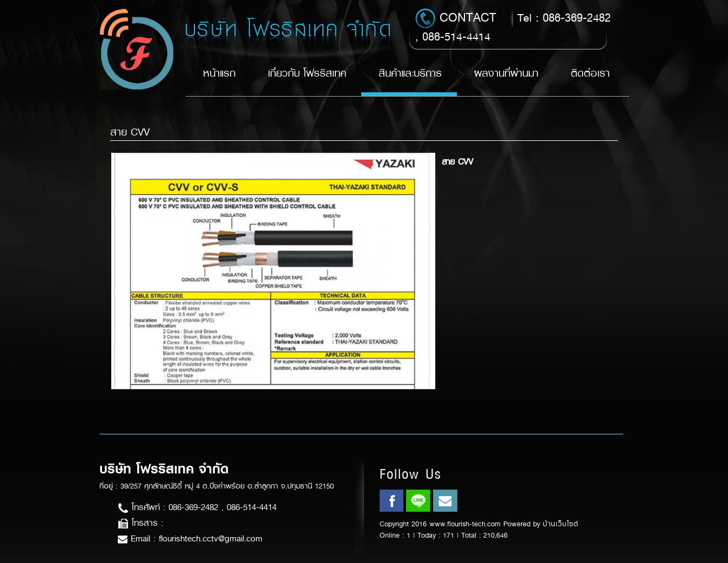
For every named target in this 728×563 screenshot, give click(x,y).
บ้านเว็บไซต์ (561, 524)
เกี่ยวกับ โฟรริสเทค (307, 73)
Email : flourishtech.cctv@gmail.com (190, 538)
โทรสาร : (140, 523)
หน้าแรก (219, 73)
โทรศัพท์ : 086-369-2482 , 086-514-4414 (197, 507)
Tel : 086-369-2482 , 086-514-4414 (513, 26)
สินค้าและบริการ (410, 73)
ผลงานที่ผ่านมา (506, 73)
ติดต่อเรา (590, 73)
